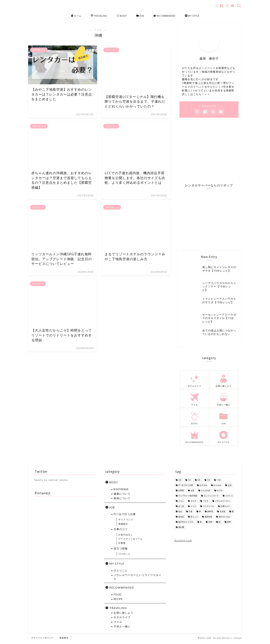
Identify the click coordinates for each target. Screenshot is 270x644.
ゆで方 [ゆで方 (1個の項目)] (220, 492)
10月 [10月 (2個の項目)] (219, 482)
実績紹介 (123, 526)
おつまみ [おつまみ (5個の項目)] (217, 487)
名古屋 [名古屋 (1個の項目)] (222, 513)
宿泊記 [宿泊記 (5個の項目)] (181, 519)
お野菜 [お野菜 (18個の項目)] (181, 492)
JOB (140, 16)
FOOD (118, 596)
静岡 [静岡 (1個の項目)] (229, 524)
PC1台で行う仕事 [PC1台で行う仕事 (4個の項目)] (186, 487)
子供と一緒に (122, 628)
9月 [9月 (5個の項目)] (208, 482)
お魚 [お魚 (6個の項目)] (192, 492)
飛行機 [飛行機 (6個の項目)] (181, 529)
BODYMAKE (121, 491)
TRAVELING (99, 16)
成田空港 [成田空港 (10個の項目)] (208, 519)
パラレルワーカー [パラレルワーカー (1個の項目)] (222, 503)
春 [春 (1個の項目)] (201, 524)
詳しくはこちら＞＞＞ (196, 96)
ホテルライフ (122, 619)
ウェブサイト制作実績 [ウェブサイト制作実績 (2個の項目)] (188, 498)
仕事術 (122, 545)
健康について (122, 496)
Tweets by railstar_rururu (51, 482)
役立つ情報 (121, 550)
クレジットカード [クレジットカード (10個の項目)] (211, 498)
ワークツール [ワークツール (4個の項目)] (208, 508)
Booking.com (183, 542)
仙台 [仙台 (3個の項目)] (180, 513)
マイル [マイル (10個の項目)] (193, 508)
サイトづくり (126, 521)
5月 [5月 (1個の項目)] (189, 482)
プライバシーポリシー (42, 640)
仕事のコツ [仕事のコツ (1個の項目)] (225, 508)
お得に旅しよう (123, 615)
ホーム (76, 16)
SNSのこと (124, 556)
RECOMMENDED (164, 16)
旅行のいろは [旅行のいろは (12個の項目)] (224, 519)
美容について (122, 500)
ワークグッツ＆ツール (130, 541)
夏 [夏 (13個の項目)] (233, 513)
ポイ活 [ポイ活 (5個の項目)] (181, 508)
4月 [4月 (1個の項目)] (180, 482)
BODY (122, 16)
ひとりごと (121, 573)
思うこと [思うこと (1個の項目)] (194, 519)
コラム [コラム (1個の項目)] (181, 503)
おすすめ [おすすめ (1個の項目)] (203, 487)
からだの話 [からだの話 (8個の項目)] (205, 492)
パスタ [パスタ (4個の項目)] (205, 503)
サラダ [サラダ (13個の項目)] (193, 503)
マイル (118, 624)
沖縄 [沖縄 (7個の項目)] (210, 524)
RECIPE (118, 601)
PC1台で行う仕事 (125, 516)
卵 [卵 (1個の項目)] (200, 513)
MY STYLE (192, 16)
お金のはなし (126, 536)
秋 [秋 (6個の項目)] (220, 524)
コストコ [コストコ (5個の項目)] (229, 498)
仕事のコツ (121, 531)
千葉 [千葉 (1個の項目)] (190, 513)
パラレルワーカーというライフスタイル (138, 579)
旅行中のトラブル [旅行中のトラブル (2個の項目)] (186, 524)
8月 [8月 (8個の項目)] (199, 482)
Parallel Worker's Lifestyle (135, 5)
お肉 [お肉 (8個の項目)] (229, 487)
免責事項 (64, 640)
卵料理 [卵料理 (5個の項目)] (210, 513)
